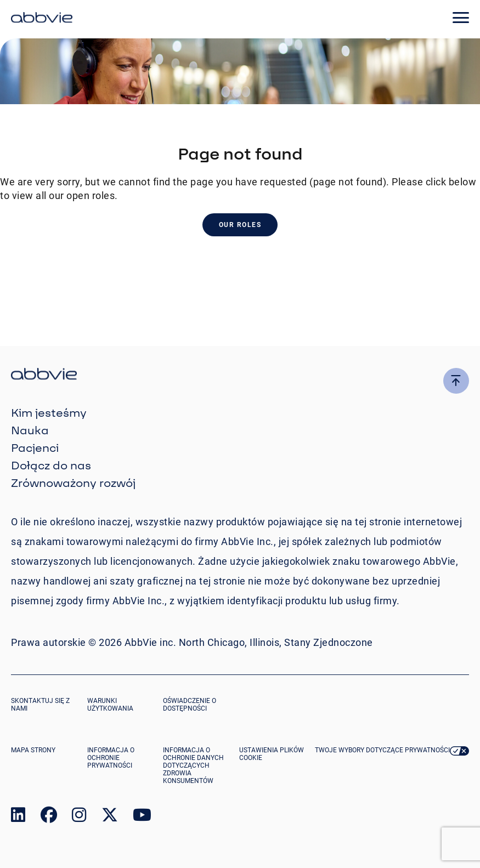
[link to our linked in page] (18, 817)
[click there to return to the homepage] (240, 375)
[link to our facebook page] (49, 817)
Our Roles (240, 225)
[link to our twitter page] (110, 817)
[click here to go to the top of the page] (456, 381)
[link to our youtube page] (142, 817)
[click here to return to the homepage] (42, 19)
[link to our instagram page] (79, 817)
